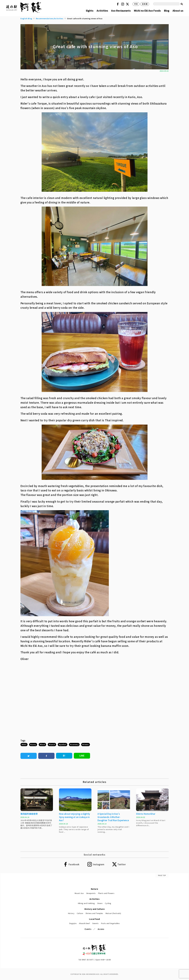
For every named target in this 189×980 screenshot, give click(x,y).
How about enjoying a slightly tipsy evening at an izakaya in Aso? (75, 817)
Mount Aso (79, 893)
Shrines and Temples (94, 913)
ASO (24, 744)
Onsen (100, 903)
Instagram (123, 4)
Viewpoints (91, 893)
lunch (52, 744)
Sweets (95, 923)
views (86, 744)
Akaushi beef (84, 923)
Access (101, 929)
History (71, 913)
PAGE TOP (162, 875)
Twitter (128, 4)
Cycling (108, 903)
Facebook (118, 4)
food (43, 744)
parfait (63, 744)
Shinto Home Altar (146, 814)
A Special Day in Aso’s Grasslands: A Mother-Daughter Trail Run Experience (113, 817)
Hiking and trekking (86, 903)
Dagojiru (73, 923)
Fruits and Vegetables (110, 923)
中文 (136, 4)
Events (88, 929)
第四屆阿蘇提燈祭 (29, 814)
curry (34, 744)
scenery (75, 744)
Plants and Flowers (106, 893)
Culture (80, 913)
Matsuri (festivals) (113, 913)
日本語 (145, 4)
